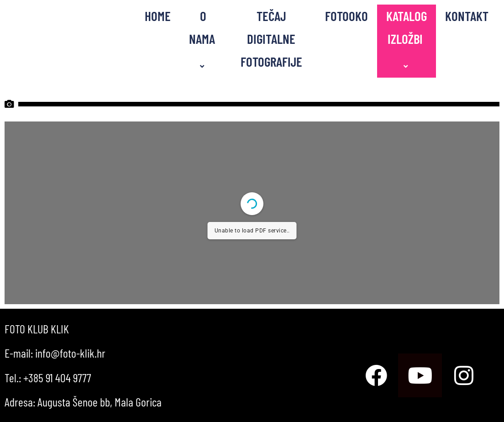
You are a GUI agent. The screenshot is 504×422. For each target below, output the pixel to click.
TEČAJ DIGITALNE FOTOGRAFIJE (271, 39)
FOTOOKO (346, 16)
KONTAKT (467, 16)
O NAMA (203, 39)
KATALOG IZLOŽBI (407, 39)
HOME (158, 16)
